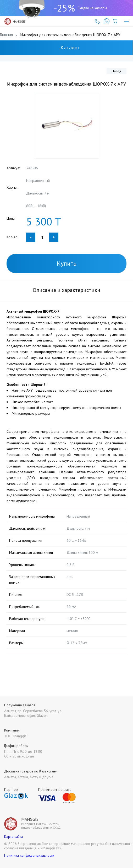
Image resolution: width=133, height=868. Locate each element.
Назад (117, 71)
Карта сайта (13, 837)
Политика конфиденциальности (29, 855)
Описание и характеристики (66, 290)
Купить (67, 263)
